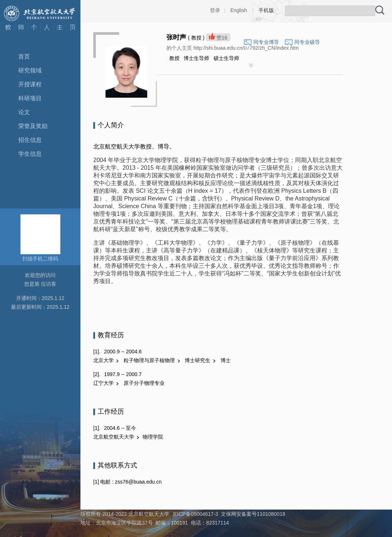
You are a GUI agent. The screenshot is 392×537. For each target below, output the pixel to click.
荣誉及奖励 (33, 126)
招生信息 (30, 140)
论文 (24, 112)
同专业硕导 (307, 42)
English (239, 10)
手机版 (266, 10)
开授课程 (30, 84)
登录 (215, 10)
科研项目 (30, 98)
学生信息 (30, 154)
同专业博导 (266, 42)
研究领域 (30, 70)
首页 (24, 57)
